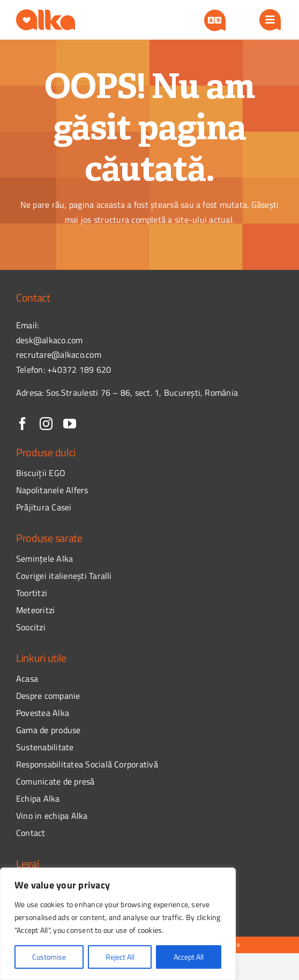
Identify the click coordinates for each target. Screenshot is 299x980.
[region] (118, 924)
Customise (49, 957)
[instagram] (46, 424)
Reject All (120, 957)
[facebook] (23, 424)
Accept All (189, 957)
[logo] (46, 13)
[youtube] (70, 424)
